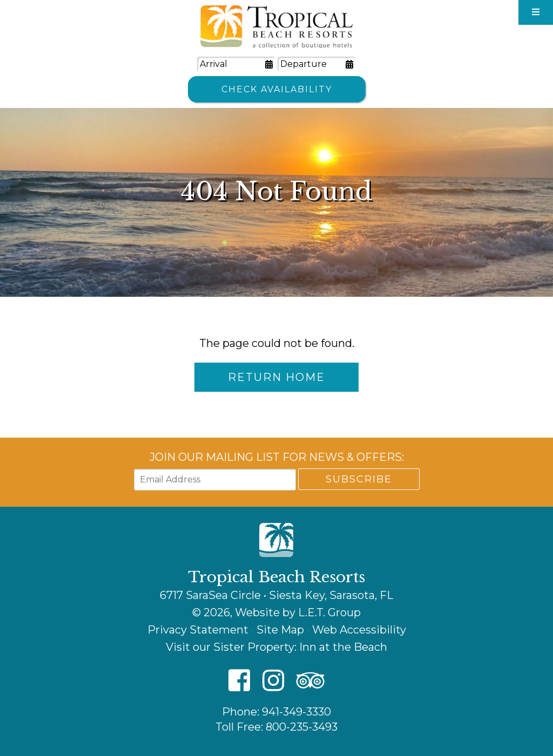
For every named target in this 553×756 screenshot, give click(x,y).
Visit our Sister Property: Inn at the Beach (276, 647)
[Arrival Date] (236, 64)
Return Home (276, 377)
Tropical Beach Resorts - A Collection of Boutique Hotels (276, 27)
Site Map (280, 630)
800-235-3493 (302, 727)
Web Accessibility (359, 630)
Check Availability (277, 89)
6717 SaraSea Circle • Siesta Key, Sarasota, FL (276, 595)
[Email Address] (215, 480)
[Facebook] (239, 681)
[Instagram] (273, 681)
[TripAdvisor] (311, 681)
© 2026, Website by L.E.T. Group (276, 612)
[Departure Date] (317, 64)
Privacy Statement (198, 630)
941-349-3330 (296, 712)
